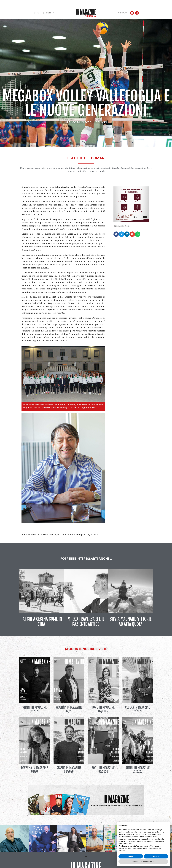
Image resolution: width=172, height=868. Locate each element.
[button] (116, 234)
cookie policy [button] (156, 834)
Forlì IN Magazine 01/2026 (103, 770)
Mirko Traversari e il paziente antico (86, 622)
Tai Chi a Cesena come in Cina (41, 622)
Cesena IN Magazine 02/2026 (138, 709)
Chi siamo (122, 13)
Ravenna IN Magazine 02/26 (69, 709)
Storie (50, 13)
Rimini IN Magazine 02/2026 (35, 709)
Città (37, 13)
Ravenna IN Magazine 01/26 (35, 770)
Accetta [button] (156, 856)
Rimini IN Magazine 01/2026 (137, 770)
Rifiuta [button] (131, 856)
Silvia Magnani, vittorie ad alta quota (131, 622)
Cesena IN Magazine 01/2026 (69, 770)
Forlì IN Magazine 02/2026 (103, 709)
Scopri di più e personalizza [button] (143, 861)
